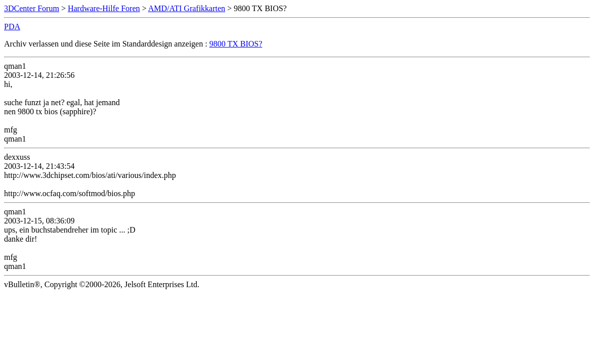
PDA (12, 27)
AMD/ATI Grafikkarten (187, 8)
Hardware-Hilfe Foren (104, 8)
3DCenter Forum (32, 8)
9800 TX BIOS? (236, 44)
